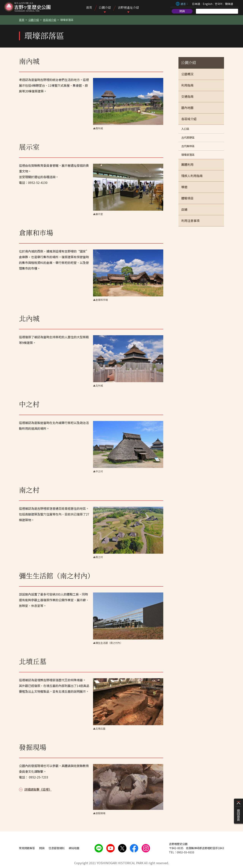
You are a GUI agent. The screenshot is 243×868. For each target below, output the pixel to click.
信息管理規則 (57, 848)
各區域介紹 (50, 20)
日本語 (196, 4)
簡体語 (229, 4)
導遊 (184, 187)
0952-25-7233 (39, 777)
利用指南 (187, 85)
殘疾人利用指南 (192, 176)
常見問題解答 (27, 848)
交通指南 (187, 96)
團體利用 (187, 164)
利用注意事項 (190, 221)
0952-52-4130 (38, 183)
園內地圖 (187, 108)
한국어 (219, 4)
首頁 (89, 8)
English (208, 4)
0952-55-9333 (185, 852)
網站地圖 (74, 848)
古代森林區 (188, 146)
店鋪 (184, 209)
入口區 (185, 129)
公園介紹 (105, 8)
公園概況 (187, 74)
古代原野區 (188, 137)
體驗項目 (187, 198)
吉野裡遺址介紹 (128, 8)
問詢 (182, 11)
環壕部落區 (188, 155)
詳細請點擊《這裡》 (38, 789)
